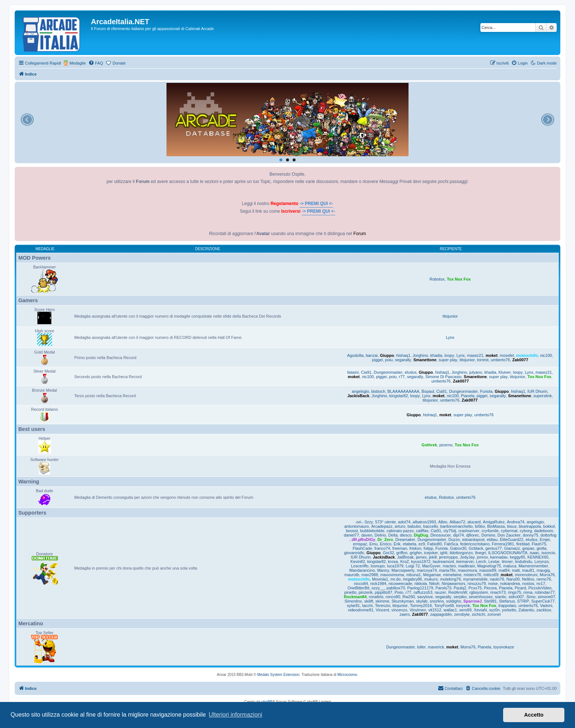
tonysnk (463, 606)
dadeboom (543, 531)
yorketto (509, 610)
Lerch (481, 561)
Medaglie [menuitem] (78, 63)
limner (507, 561)
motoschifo (527, 355)
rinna (528, 592)
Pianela (468, 396)
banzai (371, 355)
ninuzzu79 (477, 584)
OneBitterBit (358, 588)
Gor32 (389, 553)
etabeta (409, 544)
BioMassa (496, 526)
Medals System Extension (279, 675)
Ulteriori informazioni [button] (235, 715)
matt (516, 570)
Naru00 (513, 579)
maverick (436, 647)
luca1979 (395, 566)
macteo (449, 566)
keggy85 (517, 557)
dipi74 (458, 535)
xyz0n (495, 610)
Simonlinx (353, 601)
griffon (402, 553)
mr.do (396, 579)
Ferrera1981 (503, 544)
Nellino (528, 579)
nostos (528, 584)
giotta (541, 548)
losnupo (378, 566)
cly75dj (450, 531)
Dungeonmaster (388, 372)
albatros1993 (424, 522)
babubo (414, 526)
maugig (543, 570)
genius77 (494, 548)
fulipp (428, 548)
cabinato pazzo (400, 531)
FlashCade (362, 548)
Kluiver (505, 372)
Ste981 (490, 601)
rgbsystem (479, 592)
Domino (488, 535)
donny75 (531, 535)
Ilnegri (480, 553)
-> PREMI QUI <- (316, 204)
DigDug (421, 535)
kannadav (499, 557)
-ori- (359, 522)
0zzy (369, 522)
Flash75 (539, 544)
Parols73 (443, 588)
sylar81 (353, 606)
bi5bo (480, 526)
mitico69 (491, 575)
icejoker (431, 553)
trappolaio (507, 606)
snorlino (437, 601)
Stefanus (507, 601)
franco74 (382, 548)
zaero (405, 614)
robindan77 (545, 592)
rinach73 (498, 592)
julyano (476, 372)
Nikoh (434, 584)
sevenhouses (481, 597)
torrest (483, 360)
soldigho (453, 601)
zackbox (544, 610)
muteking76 (451, 579)
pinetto (350, 592)
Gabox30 (458, 548)
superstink (543, 396)
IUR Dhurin (537, 391)
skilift (369, 601)
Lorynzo (541, 561)
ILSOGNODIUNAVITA (508, 553)
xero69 (465, 610)
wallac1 (451, 610)
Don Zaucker (509, 535)
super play (448, 360)
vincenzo (399, 610)
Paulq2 (460, 588)
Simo (531, 597)
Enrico (386, 544)
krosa (393, 561)
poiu (389, 360)
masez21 (475, 355)
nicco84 (361, 584)
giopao (528, 548)
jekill (433, 557)
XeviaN (480, 610)
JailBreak (405, 557)
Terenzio (382, 606)
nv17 (541, 584)
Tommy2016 (421, 606)
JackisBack (358, 396)
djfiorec (473, 535)
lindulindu (524, 561)
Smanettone (425, 360)
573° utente (385, 522)
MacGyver (431, 566)
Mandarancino (362, 570)
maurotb (352, 575)
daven (367, 535)
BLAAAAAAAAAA (404, 391)
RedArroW (457, 592)
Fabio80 (435, 544)
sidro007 (516, 597)
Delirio (380, 535)
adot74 (404, 522)
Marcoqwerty (403, 570)
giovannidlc (354, 553)
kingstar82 (399, 396)
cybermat (509, 531)
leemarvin (465, 561)
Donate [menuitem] (119, 63)
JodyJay (467, 557)
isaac (535, 553)
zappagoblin (441, 614)
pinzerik (366, 592)
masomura (468, 570)
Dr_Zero (385, 539)
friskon (415, 548)
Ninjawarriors (454, 584)
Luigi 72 (413, 566)
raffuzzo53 (423, 592)
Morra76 (547, 575)
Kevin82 (358, 561)
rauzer (440, 592)
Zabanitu (526, 610)
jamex (421, 557)
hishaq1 (404, 355)
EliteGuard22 (512, 539)
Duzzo (454, 539)
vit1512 (435, 610)
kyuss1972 (421, 561)
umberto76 (500, 360)
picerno (446, 445)
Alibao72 (457, 522)
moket (491, 355)
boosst (352, 531)
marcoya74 (427, 570)
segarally (403, 360)
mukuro (431, 579)
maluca (510, 566)
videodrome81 (361, 610)
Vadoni (546, 606)
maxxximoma (392, 575)
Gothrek (429, 445)
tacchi (368, 606)
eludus (410, 372)
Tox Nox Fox (459, 279)
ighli (444, 553)
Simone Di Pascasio (443, 377)
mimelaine (452, 575)
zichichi (479, 614)
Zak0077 (520, 360)
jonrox (483, 557)
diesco (406, 535)
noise (493, 584)
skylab (422, 601)
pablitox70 (396, 588)
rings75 (514, 592)
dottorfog (548, 535)
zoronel (494, 614)
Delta (393, 535)
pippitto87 (384, 592)
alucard (474, 522)
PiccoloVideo (540, 588)
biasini (353, 372)
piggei (378, 360)
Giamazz (512, 548)
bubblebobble (372, 531)
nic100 (546, 355)
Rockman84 (355, 597)
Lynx (450, 337)
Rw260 (409, 597)
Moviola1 (380, 579)
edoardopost (473, 539)
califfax (422, 531)
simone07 (546, 597)
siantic (500, 597)
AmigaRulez (494, 522)
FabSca (451, 544)
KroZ (404, 561)
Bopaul (428, 391)
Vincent (383, 610)
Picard (520, 588)
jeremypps (448, 557)
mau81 (528, 570)
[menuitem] (96, 63)
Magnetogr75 (489, 566)
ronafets (376, 597)
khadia (436, 355)
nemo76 (544, 579)
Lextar (494, 561)
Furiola (486, 391)
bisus (512, 526)
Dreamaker (405, 539)
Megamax (432, 575)
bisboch (378, 391)
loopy (449, 355)
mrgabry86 (412, 579)
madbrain (466, 566)
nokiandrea (510, 584)
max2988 (370, 575)
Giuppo (387, 355)
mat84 (504, 570)
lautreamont (443, 561)
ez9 (422, 544)
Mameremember (533, 566)
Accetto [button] (534, 715)
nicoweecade (400, 584)
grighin (416, 553)
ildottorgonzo (461, 553)
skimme (382, 601)
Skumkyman (403, 601)
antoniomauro (357, 526)
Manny (383, 570)
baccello (431, 526)
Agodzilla (356, 355)
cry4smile (490, 531)
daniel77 (352, 535)
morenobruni (526, 575)
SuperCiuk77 (543, 601)
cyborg (526, 531)
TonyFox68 (444, 606)
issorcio (548, 553)
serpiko (460, 597)
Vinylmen (418, 610)
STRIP (523, 601)
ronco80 (393, 597)
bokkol (549, 526)
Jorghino (420, 355)
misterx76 (472, 575)
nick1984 (378, 584)
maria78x (447, 570)
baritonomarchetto (457, 526)
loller (422, 647)
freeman (400, 548)
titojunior (450, 316)
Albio (443, 522)
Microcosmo (347, 675)
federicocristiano (475, 544)
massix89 (488, 570)
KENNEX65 (538, 557)
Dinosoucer (441, 535)
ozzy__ (378, 588)
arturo (400, 526)
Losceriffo (360, 566)
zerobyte (462, 614)
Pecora (490, 588)
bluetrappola (530, 526)
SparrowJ (473, 601)
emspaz (360, 544)
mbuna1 (414, 575)
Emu (373, 544)
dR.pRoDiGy (364, 539)
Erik (397, 544)
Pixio (399, 592)
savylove (425, 597)
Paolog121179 (420, 588)
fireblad (523, 544)
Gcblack (476, 548)
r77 (402, 377)
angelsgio (360, 391)
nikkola (421, 584)
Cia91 (366, 372)
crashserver (469, 531)
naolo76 (497, 579)
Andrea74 (516, 522)
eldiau (492, 539)
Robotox (437, 279)
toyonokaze (504, 647)
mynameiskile (475, 579)
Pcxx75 (475, 588)
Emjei (545, 539)
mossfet (507, 355)
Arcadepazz (382, 526)
